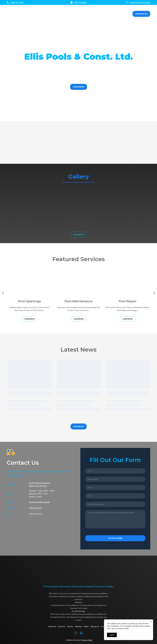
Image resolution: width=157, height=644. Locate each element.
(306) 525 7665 (17, 2)
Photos (84, 14)
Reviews (93, 14)
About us (63, 14)
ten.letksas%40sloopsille (140, 2)
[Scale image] (23, 208)
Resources (112, 14)
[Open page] (16, 14)
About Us (52, 626)
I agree (112, 635)
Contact (123, 14)
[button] (141, 14)
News (102, 14)
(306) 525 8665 (80, 2)
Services (74, 14)
